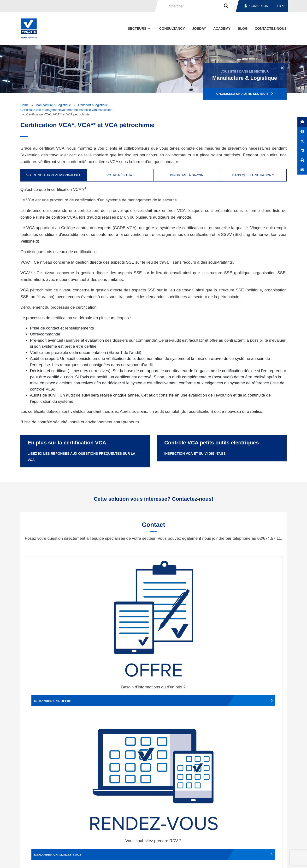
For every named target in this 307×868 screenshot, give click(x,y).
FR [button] (281, 6)
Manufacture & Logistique (53, 105)
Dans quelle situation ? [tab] (253, 175)
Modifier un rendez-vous (186, 618)
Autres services (186, 696)
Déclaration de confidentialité (264, 860)
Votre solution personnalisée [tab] (54, 175)
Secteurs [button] (140, 28)
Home (25, 105)
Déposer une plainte (121, 696)
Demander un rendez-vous (121, 618)
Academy (222, 28)
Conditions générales (103, 860)
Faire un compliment (56, 696)
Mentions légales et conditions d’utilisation (149, 860)
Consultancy (172, 28)
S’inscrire (253, 783)
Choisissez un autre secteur (245, 94)
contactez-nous (271, 28)
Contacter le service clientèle (252, 618)
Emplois (251, 838)
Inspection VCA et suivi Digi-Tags (195, 454)
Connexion (256, 6)
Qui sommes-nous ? (178, 838)
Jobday (199, 28)
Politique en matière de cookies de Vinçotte (211, 860)
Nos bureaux (219, 838)
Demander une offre (56, 618)
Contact (278, 838)
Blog (243, 28)
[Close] (282, 68)
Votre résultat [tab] (120, 175)
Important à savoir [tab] (186, 175)
